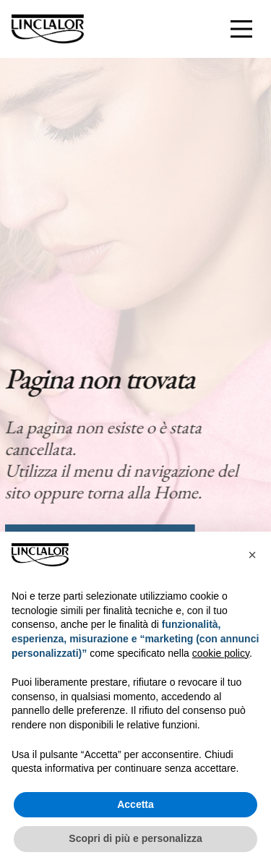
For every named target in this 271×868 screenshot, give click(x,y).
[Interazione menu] (241, 29)
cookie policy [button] (221, 653)
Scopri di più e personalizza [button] (135, 838)
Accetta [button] (135, 804)
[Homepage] (48, 29)
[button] (252, 555)
